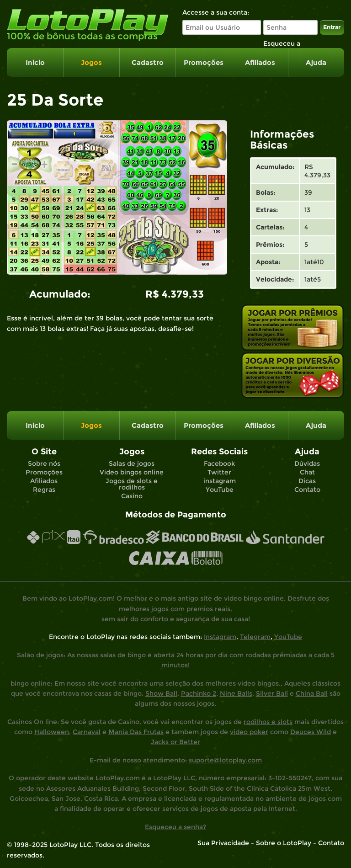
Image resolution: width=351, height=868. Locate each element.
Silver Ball (272, 693)
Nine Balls (236, 693)
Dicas (307, 481)
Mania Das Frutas (136, 732)
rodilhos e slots (268, 722)
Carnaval (87, 732)
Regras (44, 490)
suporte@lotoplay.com (225, 760)
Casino (132, 496)
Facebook (219, 463)
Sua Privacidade (223, 843)
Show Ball (161, 693)
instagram (220, 481)
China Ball (312, 693)
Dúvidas (307, 463)
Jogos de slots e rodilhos (132, 484)
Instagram (220, 637)
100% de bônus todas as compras (82, 36)
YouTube (220, 490)
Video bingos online (132, 472)
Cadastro (148, 62)
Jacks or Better (175, 742)
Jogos (91, 62)
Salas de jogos (132, 463)
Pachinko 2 (199, 693)
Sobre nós (44, 463)
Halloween (52, 732)
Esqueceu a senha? (175, 827)
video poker (249, 732)
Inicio (35, 62)
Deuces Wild (311, 732)
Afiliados (260, 62)
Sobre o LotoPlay (284, 843)
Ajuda (316, 62)
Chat (307, 472)
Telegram (255, 637)
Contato (307, 490)
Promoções (204, 62)
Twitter (219, 472)
